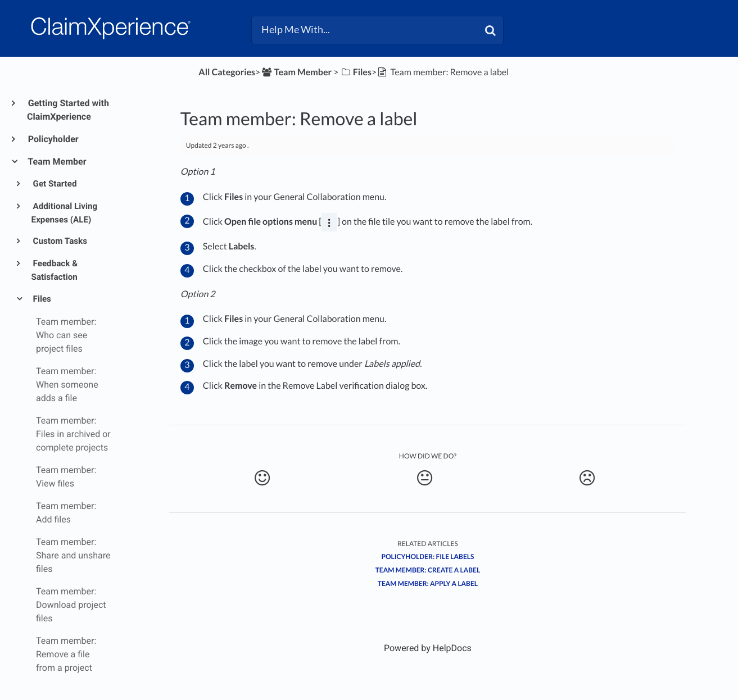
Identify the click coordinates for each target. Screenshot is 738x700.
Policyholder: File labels (427, 556)
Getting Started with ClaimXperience (68, 110)
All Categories (227, 72)
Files (41, 299)
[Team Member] (296, 72)
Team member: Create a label (428, 570)
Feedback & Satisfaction (55, 270)
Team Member (57, 162)
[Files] (356, 72)
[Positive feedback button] (262, 478)
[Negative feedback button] (587, 478)
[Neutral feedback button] (424, 478)
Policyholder (53, 139)
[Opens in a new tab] (428, 648)
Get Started (54, 184)
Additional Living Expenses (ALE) (65, 213)
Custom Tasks (59, 241)
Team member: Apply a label (428, 583)
